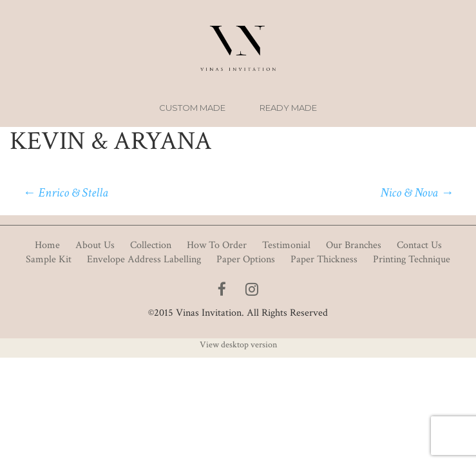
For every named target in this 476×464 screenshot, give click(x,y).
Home (47, 245)
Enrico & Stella (65, 193)
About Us (95, 245)
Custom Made (192, 108)
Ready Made (288, 108)
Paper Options (246, 259)
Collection (151, 245)
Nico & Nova (417, 193)
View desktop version (238, 345)
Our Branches (354, 245)
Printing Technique (412, 259)
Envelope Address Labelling (144, 259)
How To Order (217, 245)
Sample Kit (49, 259)
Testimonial (286, 245)
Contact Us (419, 245)
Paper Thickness (324, 259)
